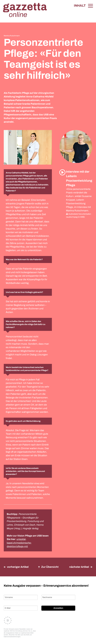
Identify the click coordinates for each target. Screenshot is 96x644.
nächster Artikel (81, 567)
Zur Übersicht (48, 567)
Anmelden (58, 608)
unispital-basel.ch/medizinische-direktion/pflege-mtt (19, 543)
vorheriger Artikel (16, 567)
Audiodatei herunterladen (78, 214)
